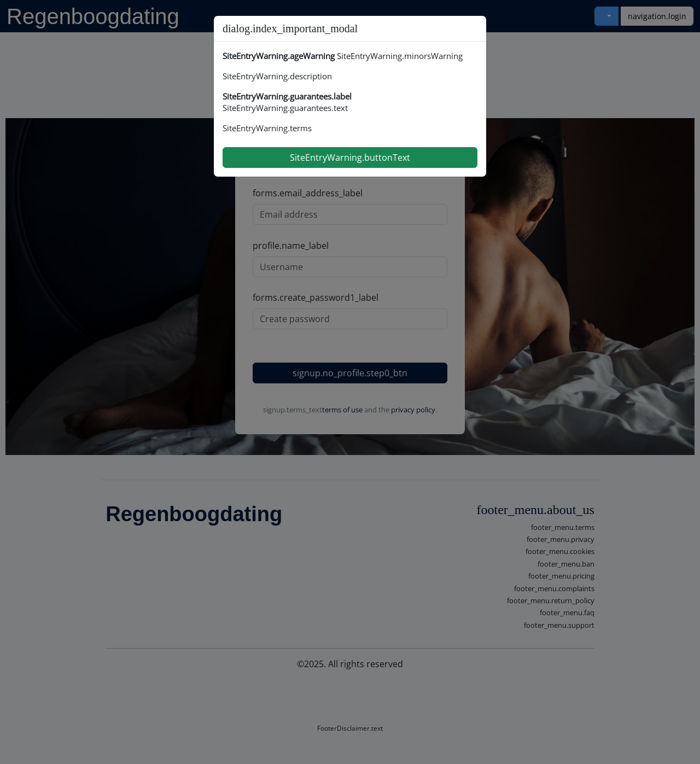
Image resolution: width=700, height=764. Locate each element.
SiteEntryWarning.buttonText (350, 158)
